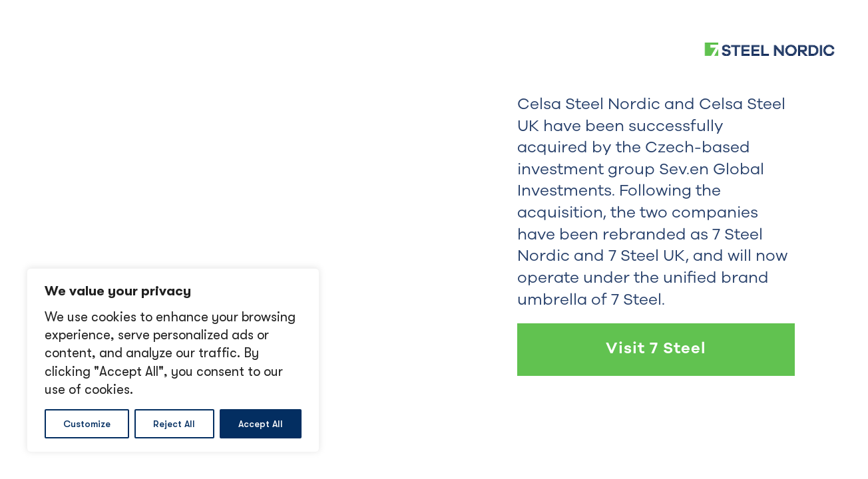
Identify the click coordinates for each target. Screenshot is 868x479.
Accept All (261, 424)
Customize (87, 424)
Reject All (174, 424)
